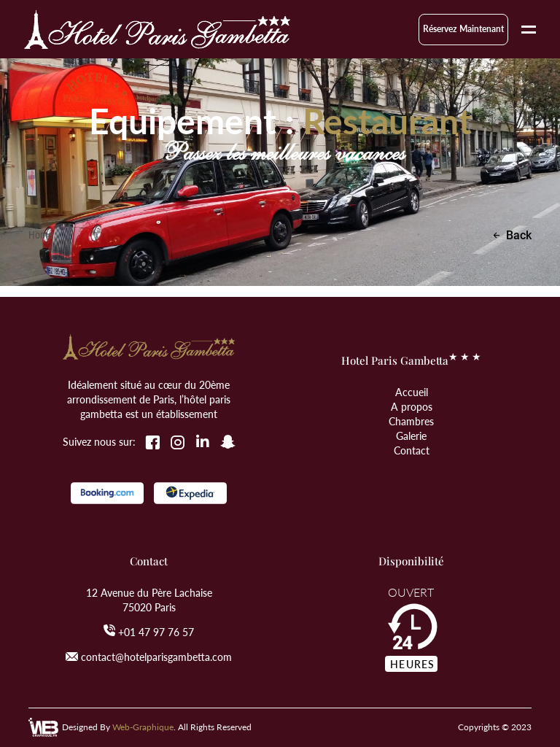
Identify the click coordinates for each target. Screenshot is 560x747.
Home (41, 235)
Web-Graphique (143, 727)
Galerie (411, 436)
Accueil (412, 392)
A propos (412, 406)
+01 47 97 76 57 (156, 632)
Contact (412, 450)
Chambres (411, 421)
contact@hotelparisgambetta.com (156, 657)
